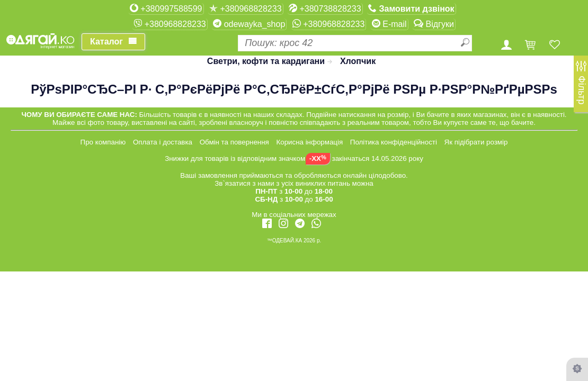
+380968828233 (246, 8)
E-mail (389, 24)
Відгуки (434, 24)
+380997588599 (166, 8)
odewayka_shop (249, 24)
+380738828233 (325, 8)
